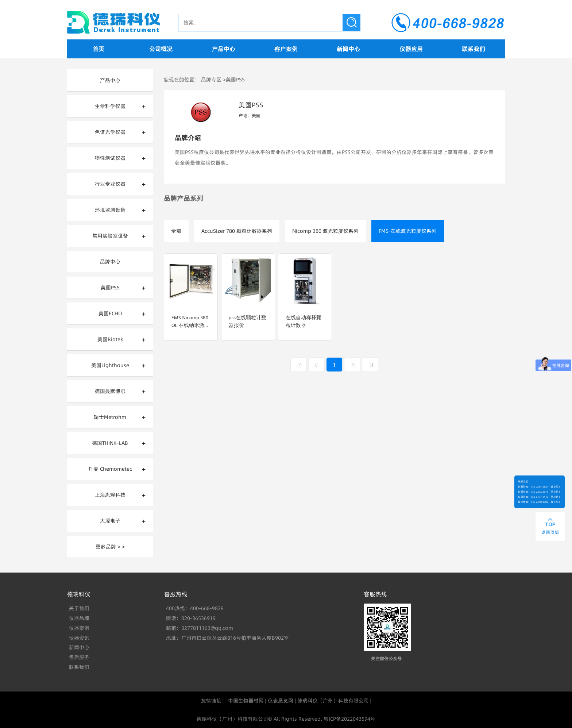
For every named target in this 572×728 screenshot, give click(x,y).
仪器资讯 (79, 638)
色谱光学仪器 (110, 132)
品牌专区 (211, 80)
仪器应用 (411, 49)
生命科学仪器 (110, 106)
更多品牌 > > (110, 547)
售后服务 (79, 657)
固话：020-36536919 (191, 618)
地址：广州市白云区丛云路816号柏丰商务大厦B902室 (227, 638)
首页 (98, 49)
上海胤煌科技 (110, 495)
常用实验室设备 (110, 236)
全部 (176, 231)
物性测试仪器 (110, 158)
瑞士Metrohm (110, 417)
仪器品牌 (79, 618)
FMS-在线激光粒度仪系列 (408, 231)
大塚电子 (110, 521)
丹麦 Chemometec (110, 469)
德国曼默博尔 (110, 391)
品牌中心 (110, 262)
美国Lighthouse (110, 365)
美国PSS (110, 288)
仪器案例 (79, 628)
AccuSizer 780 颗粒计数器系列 (237, 231)
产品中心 (224, 49)
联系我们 (474, 49)
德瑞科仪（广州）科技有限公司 (333, 701)
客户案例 (286, 49)
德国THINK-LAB (110, 443)
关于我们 (79, 608)
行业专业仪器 (110, 184)
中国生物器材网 (246, 701)
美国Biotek (110, 339)
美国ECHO (110, 313)
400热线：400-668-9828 (195, 608)
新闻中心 (348, 49)
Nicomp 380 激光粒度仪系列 (325, 231)
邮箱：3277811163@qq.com (200, 628)
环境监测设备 (110, 210)
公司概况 (161, 49)
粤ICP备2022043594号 (349, 719)
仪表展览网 (281, 701)
